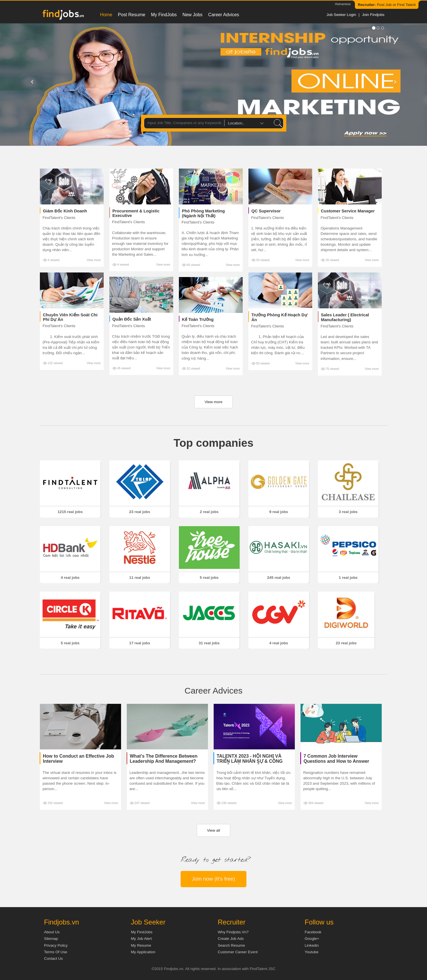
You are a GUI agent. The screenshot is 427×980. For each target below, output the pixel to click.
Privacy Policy (56, 945)
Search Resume (232, 945)
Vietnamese (343, 4)
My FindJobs (164, 15)
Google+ (312, 939)
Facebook (313, 932)
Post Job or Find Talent (387, 5)
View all (214, 830)
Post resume (132, 15)
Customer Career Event (238, 952)
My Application (143, 952)
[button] (32, 84)
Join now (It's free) (214, 879)
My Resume (141, 945)
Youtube (312, 952)
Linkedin (312, 945)
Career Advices (224, 15)
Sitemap (51, 939)
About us (52, 932)
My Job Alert (141, 939)
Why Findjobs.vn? (233, 932)
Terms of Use (56, 952)
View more (94, 260)
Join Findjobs (373, 15)
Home (106, 15)
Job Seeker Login (341, 15)
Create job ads (231, 939)
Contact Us (54, 959)
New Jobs (193, 15)
